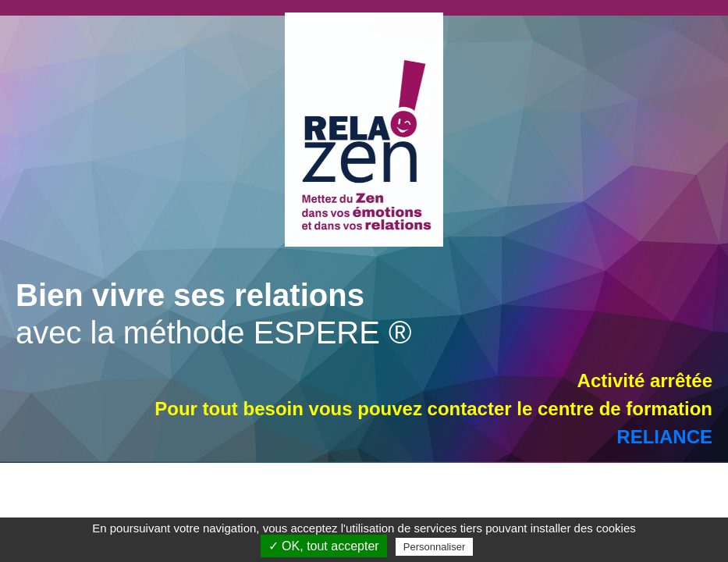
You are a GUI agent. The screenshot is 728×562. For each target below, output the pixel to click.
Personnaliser (435, 547)
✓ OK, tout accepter (324, 546)
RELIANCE (664, 437)
